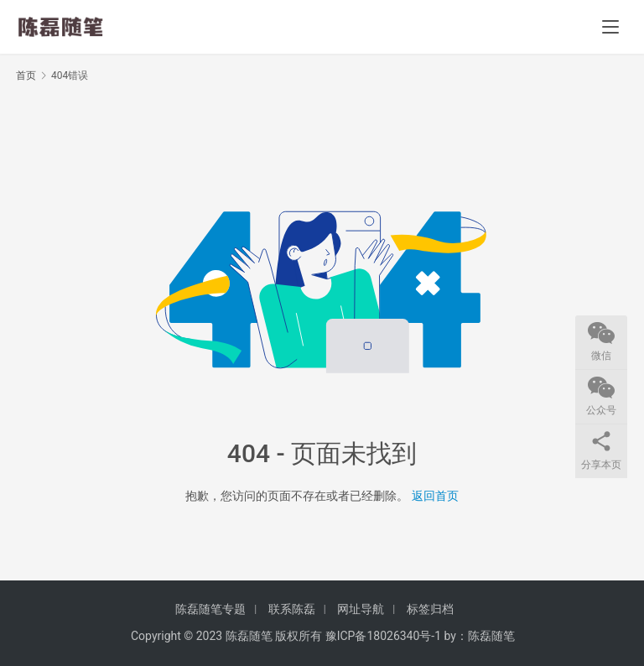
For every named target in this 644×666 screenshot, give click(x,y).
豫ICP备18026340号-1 (383, 636)
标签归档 (430, 609)
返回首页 (435, 496)
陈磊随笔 (491, 636)
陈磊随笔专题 (210, 609)
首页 (26, 75)
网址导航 (361, 609)
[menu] (610, 27)
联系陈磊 (292, 609)
